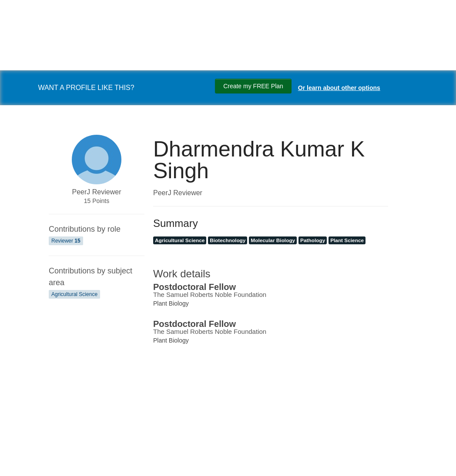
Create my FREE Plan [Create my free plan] (253, 86)
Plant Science (347, 240)
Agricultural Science (74, 294)
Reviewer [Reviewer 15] (66, 241)
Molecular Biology (273, 240)
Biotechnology (228, 240)
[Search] (17, 460)
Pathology (313, 240)
